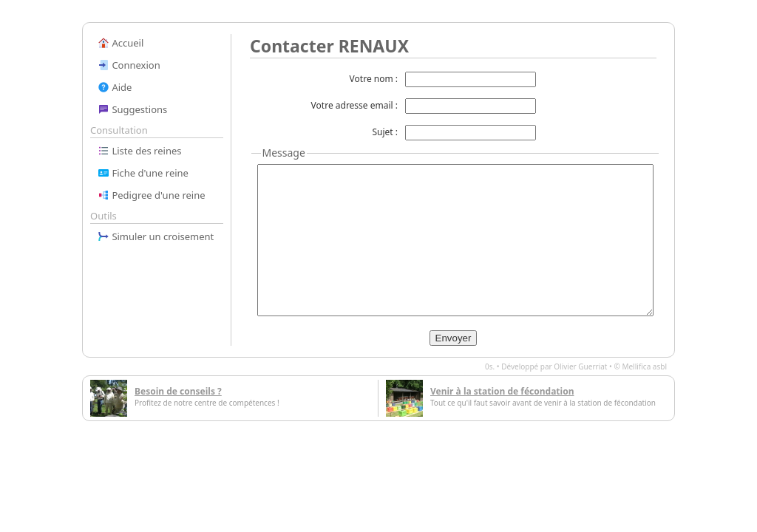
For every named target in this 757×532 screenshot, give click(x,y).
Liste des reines (140, 151)
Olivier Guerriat (580, 366)
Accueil (120, 43)
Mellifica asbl (644, 366)
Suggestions (132, 109)
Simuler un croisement (156, 236)
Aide (115, 87)
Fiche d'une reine (143, 173)
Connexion (129, 65)
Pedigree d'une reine (152, 195)
